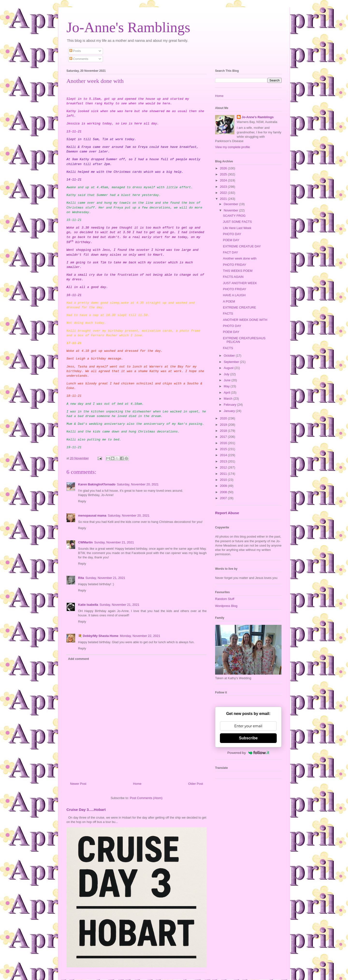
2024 (224, 180)
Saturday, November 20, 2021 (138, 484)
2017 (224, 437)
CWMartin (85, 542)
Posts (75, 51)
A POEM (229, 301)
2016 (224, 443)
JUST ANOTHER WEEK (240, 283)
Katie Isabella (88, 605)
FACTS (228, 313)
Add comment (79, 659)
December (232, 204)
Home (137, 784)
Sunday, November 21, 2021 (114, 542)
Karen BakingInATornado (97, 484)
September (232, 362)
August (229, 368)
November (232, 210)
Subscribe (248, 738)
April (227, 393)
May (227, 386)
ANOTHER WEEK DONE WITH (245, 320)
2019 (224, 425)
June (228, 380)
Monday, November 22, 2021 (140, 636)
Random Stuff (225, 599)
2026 (224, 168)
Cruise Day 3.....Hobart (86, 810)
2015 (224, 449)
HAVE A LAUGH (234, 295)
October (230, 356)
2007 (224, 498)
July (227, 374)
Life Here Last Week (237, 228)
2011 (224, 474)
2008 (224, 492)
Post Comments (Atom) (146, 798)
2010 (224, 480)
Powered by (248, 753)
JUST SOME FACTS (237, 222)
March (229, 399)
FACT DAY (230, 252)
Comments (79, 59)
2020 (224, 418)
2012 (224, 467)
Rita (81, 578)
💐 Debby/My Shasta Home (98, 636)
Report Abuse (227, 513)
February (231, 405)
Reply (82, 501)
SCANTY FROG (234, 216)
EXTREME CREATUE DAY (242, 246)
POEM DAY (231, 240)
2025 (224, 174)
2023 (224, 187)
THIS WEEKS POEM (238, 271)
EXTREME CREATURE (239, 307)
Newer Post (78, 784)
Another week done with (240, 258)
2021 (224, 199)
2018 (224, 431)
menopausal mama (92, 515)
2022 (224, 193)
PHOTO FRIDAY (234, 265)
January (230, 411)
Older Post (196, 784)
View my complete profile (232, 147)
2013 (224, 461)
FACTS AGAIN (233, 277)
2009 (224, 486)
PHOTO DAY (232, 234)
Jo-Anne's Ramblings (128, 27)
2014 (224, 455)
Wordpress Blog (226, 606)
